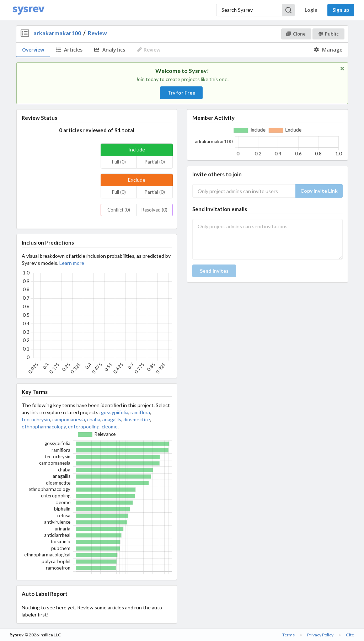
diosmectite (137, 419)
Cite (350, 635)
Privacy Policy (320, 635)
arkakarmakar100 (57, 33)
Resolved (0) (154, 210)
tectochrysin (36, 419)
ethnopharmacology (44, 426)
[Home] (28, 10)
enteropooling (84, 426)
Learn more (72, 263)
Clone (296, 34)
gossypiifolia (115, 412)
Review (97, 33)
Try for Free (181, 93)
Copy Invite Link (319, 191)
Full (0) (119, 162)
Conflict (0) (119, 210)
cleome (110, 426)
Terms (288, 635)
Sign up (341, 10)
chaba (94, 419)
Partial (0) (155, 162)
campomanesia (69, 419)
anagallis (112, 419)
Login (311, 10)
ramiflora (140, 412)
